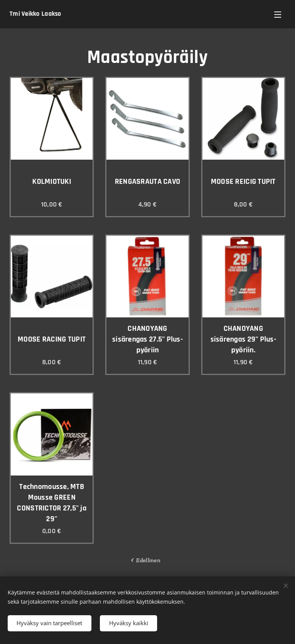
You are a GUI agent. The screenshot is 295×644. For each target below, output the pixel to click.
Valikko (278, 15)
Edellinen (148, 560)
